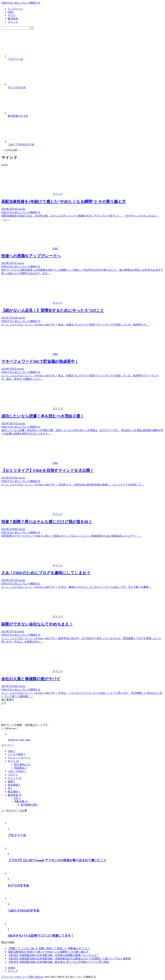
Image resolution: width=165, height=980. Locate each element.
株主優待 (14, 792)
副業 (11, 781)
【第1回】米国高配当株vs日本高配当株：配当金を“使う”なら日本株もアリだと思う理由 (58, 962)
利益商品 (20, 768)
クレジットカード (19, 758)
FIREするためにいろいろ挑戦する (21, 3)
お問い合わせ (35, 977)
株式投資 (13, 19)
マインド (13, 22)
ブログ (13, 775)
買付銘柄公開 (29, 805)
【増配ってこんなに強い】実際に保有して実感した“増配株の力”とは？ (49, 948)
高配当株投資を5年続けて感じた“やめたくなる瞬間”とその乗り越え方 (48, 952)
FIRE (11, 12)
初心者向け (22, 764)
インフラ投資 (16, 754)
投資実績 (14, 785)
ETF (17, 798)
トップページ (15, 9)
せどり (12, 15)
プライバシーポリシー (14, 977)
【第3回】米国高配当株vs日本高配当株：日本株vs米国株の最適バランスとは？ (53, 955)
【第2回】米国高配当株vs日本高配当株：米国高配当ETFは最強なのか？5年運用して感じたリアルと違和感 (69, 959)
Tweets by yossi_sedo (19, 740)
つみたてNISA (17, 771)
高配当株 (21, 801)
